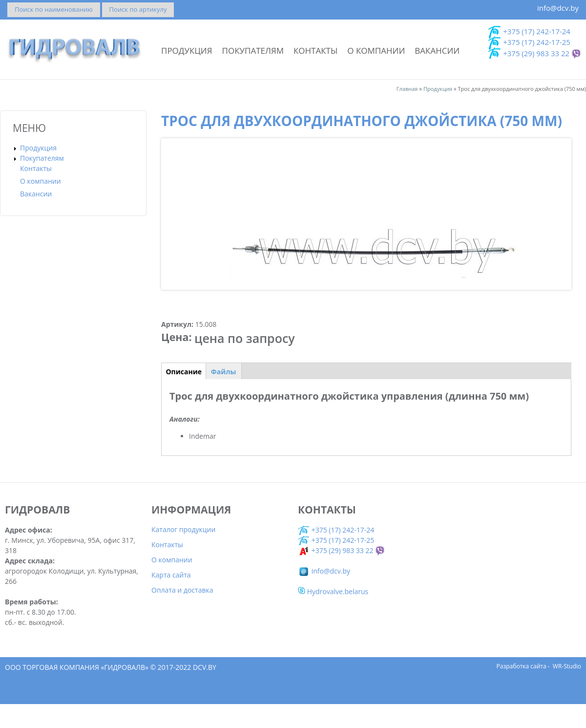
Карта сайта (171, 599)
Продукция (187, 51)
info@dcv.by (558, 8)
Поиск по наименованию (54, 9)
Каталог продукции (183, 553)
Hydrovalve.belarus (333, 615)
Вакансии (437, 51)
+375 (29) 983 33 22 (536, 53)
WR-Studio (567, 690)
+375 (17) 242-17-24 (537, 31)
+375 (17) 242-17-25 (537, 42)
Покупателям (253, 51)
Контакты (315, 51)
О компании (376, 51)
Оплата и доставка (182, 614)
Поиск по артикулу (138, 9)
